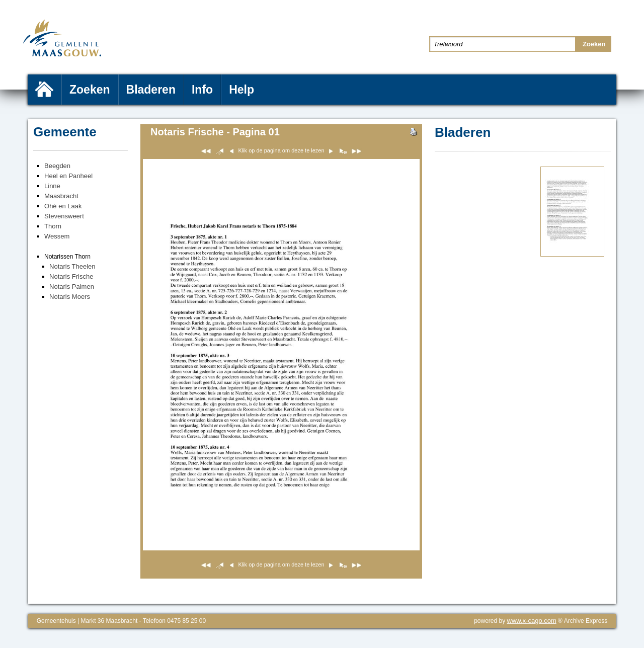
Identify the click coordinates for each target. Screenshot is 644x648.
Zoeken (90, 90)
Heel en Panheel (68, 176)
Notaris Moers (70, 297)
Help (242, 90)
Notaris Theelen (72, 266)
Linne (52, 186)
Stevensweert (64, 216)
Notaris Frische (71, 276)
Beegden (57, 166)
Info (202, 90)
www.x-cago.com (532, 621)
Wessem (57, 236)
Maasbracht (61, 196)
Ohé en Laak (63, 206)
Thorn (53, 226)
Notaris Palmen (72, 287)
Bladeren (151, 90)
